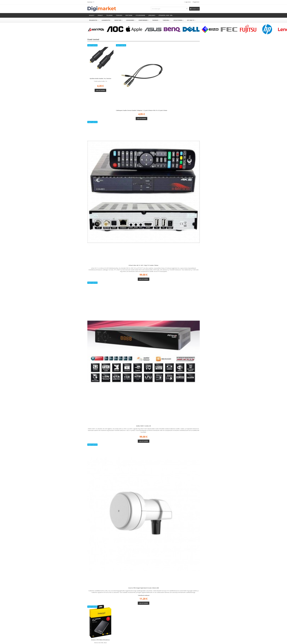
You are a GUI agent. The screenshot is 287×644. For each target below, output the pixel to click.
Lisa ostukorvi (100, 90)
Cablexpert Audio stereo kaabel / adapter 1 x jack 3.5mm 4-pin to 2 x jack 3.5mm (142, 110)
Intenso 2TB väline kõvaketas (100, 640)
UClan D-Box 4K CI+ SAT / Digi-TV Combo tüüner (143, 265)
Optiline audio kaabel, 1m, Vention (100, 78)
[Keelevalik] (91, 2)
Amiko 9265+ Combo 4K (143, 426)
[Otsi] (169, 9)
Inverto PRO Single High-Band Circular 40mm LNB (144, 588)
